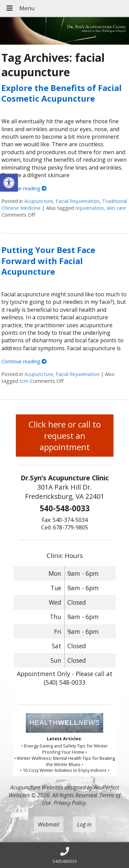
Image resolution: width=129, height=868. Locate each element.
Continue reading (24, 188)
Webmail (49, 824)
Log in (84, 824)
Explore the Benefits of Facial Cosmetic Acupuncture (62, 93)
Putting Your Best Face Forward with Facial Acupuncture (48, 260)
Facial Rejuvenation (78, 201)
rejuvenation (89, 208)
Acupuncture (39, 201)
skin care (116, 208)
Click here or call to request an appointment (65, 436)
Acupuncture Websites (37, 787)
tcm (24, 381)
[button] (9, 183)
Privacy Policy (70, 803)
